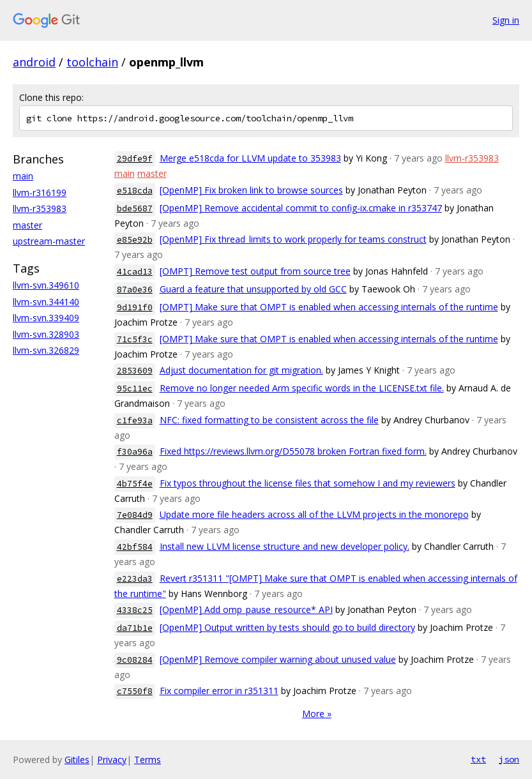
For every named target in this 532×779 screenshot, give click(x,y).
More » (317, 714)
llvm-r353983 (40, 208)
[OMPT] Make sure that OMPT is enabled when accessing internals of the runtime (329, 307)
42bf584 (135, 547)
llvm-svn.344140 (46, 302)
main (23, 176)
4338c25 (135, 610)
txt (478, 759)
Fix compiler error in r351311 (219, 691)
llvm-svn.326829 (46, 350)
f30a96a (135, 452)
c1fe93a (135, 420)
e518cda (135, 191)
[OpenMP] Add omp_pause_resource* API (246, 609)
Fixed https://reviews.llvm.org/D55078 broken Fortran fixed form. (293, 451)
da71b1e (135, 628)
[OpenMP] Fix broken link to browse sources (251, 190)
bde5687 (135, 208)
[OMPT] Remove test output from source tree (255, 271)
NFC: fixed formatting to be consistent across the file (269, 420)
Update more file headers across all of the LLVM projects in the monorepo (314, 514)
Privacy (112, 760)
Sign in (506, 20)
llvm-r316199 (40, 193)
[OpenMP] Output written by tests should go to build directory (287, 627)
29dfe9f (135, 159)
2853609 (135, 371)
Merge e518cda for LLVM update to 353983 (250, 158)
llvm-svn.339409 (46, 318)
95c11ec (135, 389)
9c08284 (135, 660)
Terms (148, 760)
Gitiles (77, 760)
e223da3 (135, 579)
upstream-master (49, 241)
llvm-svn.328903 (46, 334)
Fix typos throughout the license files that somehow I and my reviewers (308, 483)
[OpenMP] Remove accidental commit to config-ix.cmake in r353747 (301, 208)
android (34, 62)
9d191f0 (135, 307)
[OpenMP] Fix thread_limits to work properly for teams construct (293, 239)
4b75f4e (135, 484)
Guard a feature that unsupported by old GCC (253, 289)
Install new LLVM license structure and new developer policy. (285, 546)
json (509, 759)
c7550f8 (135, 691)
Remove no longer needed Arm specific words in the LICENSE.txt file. (302, 388)
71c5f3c (135, 339)
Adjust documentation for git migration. (241, 370)
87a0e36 (135, 290)
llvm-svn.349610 (46, 285)
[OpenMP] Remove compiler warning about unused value (278, 659)
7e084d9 (135, 515)
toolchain (92, 62)
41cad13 (135, 272)
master (27, 225)
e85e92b (135, 240)
